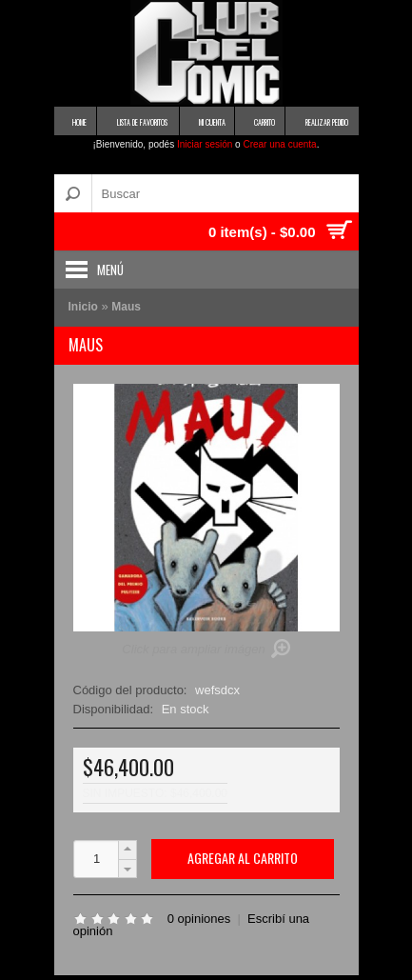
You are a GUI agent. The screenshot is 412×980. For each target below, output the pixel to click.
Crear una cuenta (279, 144)
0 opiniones (199, 919)
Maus (126, 307)
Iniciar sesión (205, 144)
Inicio (83, 307)
